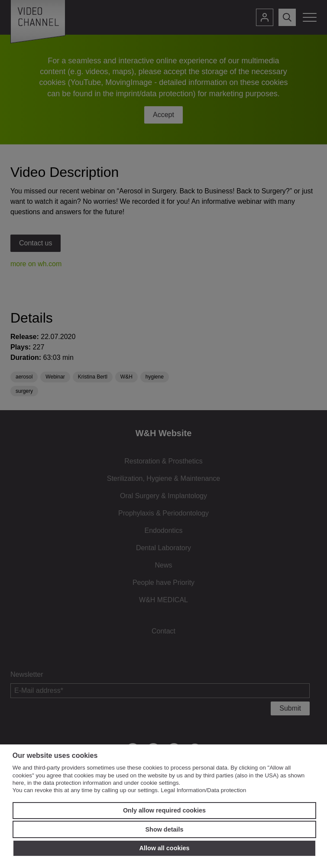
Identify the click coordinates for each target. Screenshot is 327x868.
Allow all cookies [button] (165, 848)
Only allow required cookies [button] (164, 810)
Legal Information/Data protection (203, 790)
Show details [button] (165, 829)
